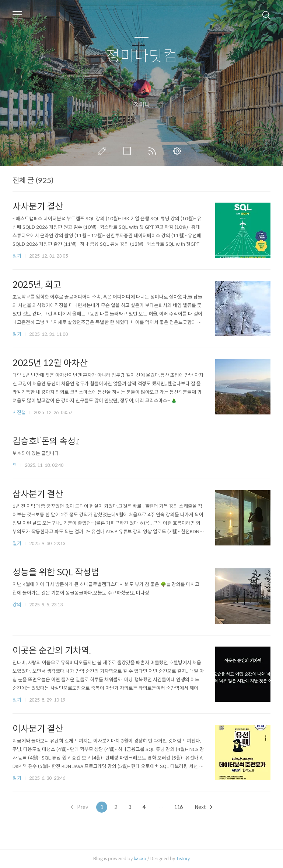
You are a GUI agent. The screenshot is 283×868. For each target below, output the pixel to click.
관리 (179, 151)
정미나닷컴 (142, 56)
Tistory (183, 859)
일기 (17, 256)
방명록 (129, 151)
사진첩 (19, 412)
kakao (140, 859)
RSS (154, 151)
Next (203, 807)
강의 (17, 605)
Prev (79, 807)
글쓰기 (104, 151)
